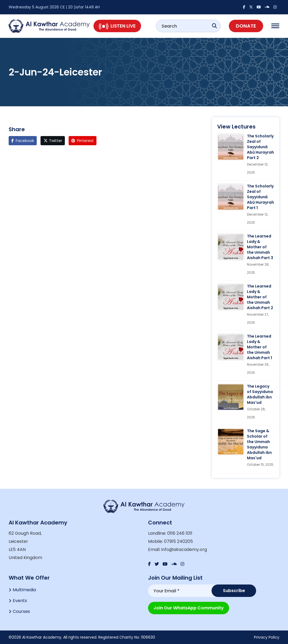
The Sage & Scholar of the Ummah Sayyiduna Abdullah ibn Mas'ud (259, 444)
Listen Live (117, 26)
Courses (21, 611)
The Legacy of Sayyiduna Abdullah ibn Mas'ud (260, 394)
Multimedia (24, 590)
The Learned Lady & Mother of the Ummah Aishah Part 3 (260, 247)
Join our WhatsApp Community (189, 608)
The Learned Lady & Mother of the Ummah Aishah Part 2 (260, 297)
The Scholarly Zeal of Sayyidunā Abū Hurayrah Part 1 (260, 197)
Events (20, 601)
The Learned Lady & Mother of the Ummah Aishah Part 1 (259, 347)
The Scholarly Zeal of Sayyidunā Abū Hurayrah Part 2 (260, 147)
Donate (246, 26)
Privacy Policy (267, 637)
